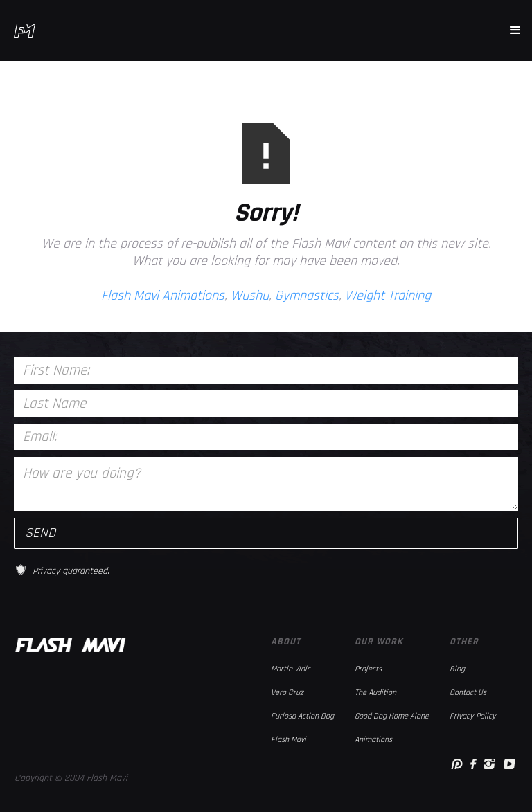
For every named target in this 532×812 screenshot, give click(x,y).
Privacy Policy (473, 716)
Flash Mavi (289, 740)
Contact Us (468, 693)
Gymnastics (307, 296)
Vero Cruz (287, 693)
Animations (373, 740)
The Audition (375, 693)
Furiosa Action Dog (302, 716)
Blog (457, 669)
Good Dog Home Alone (392, 716)
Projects (368, 669)
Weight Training (388, 296)
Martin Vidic (291, 669)
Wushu (250, 296)
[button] (515, 30)
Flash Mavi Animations (163, 296)
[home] (25, 31)
